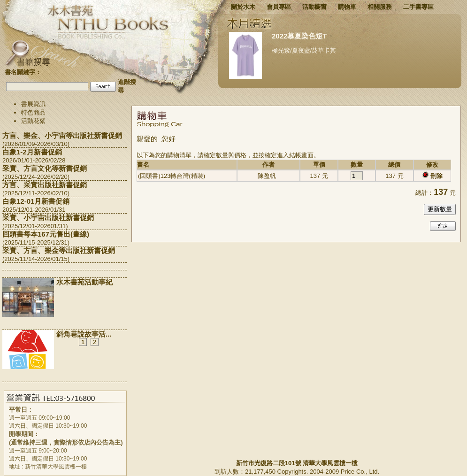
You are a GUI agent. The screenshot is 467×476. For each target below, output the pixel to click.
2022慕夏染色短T (299, 36)
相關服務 (380, 7)
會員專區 (279, 7)
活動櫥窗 (314, 7)
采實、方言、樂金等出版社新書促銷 (59, 250)
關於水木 (243, 7)
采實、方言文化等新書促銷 (45, 168)
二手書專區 (418, 7)
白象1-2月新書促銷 (32, 152)
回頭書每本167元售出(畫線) (46, 234)
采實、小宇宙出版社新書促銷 (48, 218)
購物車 (347, 7)
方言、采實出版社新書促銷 (45, 185)
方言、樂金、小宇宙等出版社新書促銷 (62, 135)
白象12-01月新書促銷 (36, 201)
